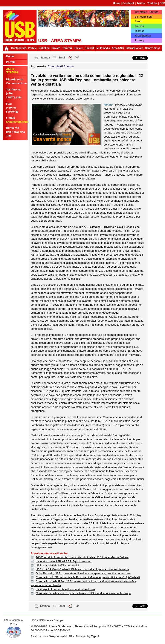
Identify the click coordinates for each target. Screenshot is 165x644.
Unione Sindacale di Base (65, 626)
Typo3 (95, 636)
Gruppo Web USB (61, 636)
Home (117, 3)
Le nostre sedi (144, 17)
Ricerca (140, 31)
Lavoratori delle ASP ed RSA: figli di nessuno (63, 561)
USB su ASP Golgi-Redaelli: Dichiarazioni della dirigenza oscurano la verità (82, 569)
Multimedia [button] (103, 48)
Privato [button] (56, 48)
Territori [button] (67, 48)
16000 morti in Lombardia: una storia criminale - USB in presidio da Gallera (82, 557)
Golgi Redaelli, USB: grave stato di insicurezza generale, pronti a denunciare (83, 573)
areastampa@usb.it (19, 122)
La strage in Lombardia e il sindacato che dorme (66, 589)
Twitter (141, 3)
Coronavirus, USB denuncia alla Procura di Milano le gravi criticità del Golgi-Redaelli (88, 577)
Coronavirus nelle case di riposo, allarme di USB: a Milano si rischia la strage (83, 593)
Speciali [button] (90, 48)
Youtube (152, 3)
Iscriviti (139, 26)
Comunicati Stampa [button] (61, 66)
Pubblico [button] (44, 48)
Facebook (128, 3)
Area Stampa (143, 36)
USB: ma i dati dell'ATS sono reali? (57, 565)
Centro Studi (153, 48)
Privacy (140, 40)
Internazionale (134, 48)
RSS (162, 3)
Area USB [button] (118, 48)
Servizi (139, 21)
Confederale (19, 48)
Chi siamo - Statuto (147, 12)
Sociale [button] (78, 48)
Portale (32, 48)
